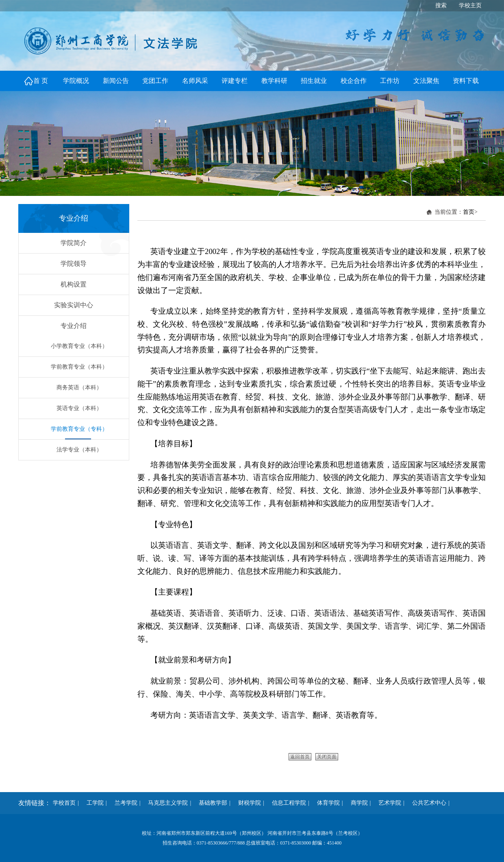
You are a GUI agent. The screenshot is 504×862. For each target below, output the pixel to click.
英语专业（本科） (79, 408)
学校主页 (470, 5)
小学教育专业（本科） (79, 346)
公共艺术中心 (426, 803)
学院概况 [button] (76, 81)
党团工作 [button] (155, 81)
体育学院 (326, 803)
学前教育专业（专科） (79, 429)
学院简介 (74, 243)
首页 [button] (41, 81)
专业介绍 (74, 326)
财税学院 (247, 803)
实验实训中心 (74, 305)
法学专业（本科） (79, 450)
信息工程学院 (286, 803)
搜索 (441, 5)
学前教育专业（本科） (79, 367)
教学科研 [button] (274, 81)
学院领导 (74, 264)
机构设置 (74, 284)
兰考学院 (123, 803)
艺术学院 (387, 803)
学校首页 (64, 803)
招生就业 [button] (314, 81)
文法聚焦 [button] (426, 81)
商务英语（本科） (79, 388)
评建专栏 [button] (235, 81)
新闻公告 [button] (116, 81)
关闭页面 (327, 757)
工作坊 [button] (390, 81)
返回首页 (300, 757)
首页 (469, 212)
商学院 (356, 803)
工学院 (92, 803)
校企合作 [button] (354, 81)
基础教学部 (210, 803)
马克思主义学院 (165, 803)
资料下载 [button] (466, 81)
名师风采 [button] (195, 81)
